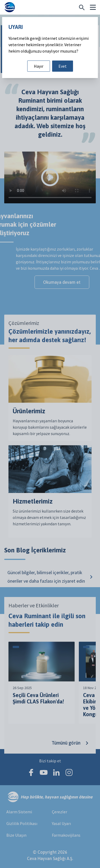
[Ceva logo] (10, 7)
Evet (63, 66)
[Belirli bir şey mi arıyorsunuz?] (82, 7)
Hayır (39, 66)
